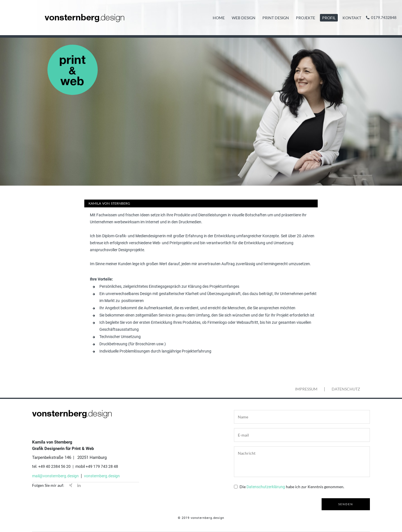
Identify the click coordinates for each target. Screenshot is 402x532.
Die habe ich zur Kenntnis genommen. (292, 487)
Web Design (244, 18)
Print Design (276, 18)
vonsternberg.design (102, 476)
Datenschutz (346, 389)
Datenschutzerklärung (266, 487)
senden (346, 504)
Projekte (306, 18)
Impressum (306, 389)
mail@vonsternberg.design (55, 476)
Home (219, 18)
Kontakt (352, 18)
